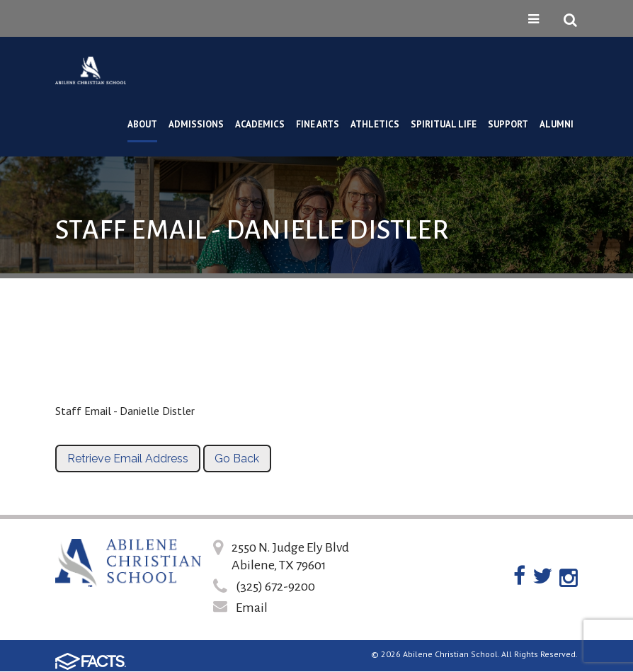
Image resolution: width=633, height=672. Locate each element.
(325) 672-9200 (275, 586)
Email (252, 608)
